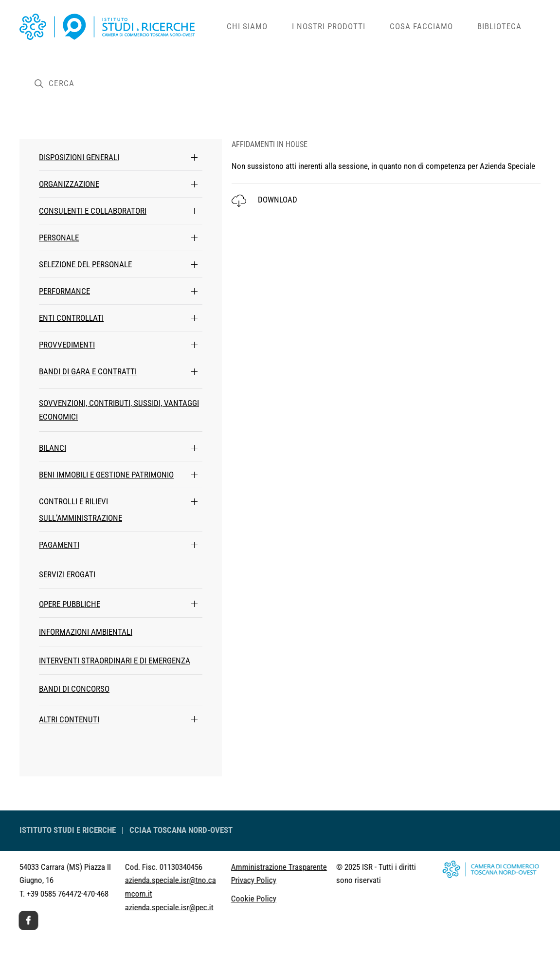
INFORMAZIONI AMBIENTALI (86, 632)
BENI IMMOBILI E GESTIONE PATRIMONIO (106, 475)
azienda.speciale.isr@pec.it (143, 907)
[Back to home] (117, 27)
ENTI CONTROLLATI (71, 318)
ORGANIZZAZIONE (69, 184)
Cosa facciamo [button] (421, 26)
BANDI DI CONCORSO (74, 689)
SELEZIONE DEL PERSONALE (85, 264)
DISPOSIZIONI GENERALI (79, 157)
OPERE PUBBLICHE (70, 604)
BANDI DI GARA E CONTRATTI (88, 371)
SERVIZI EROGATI (67, 574)
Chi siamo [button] (247, 26)
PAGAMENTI (59, 545)
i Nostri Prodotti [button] (329, 26)
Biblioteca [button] (499, 26)
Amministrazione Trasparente (253, 867)
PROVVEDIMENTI (67, 345)
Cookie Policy (227, 899)
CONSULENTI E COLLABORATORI (93, 211)
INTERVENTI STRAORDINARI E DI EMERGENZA (115, 661)
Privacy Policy (227, 880)
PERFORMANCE (64, 291)
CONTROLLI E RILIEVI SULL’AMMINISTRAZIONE (81, 510)
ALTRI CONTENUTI (69, 719)
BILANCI (53, 448)
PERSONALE (59, 238)
